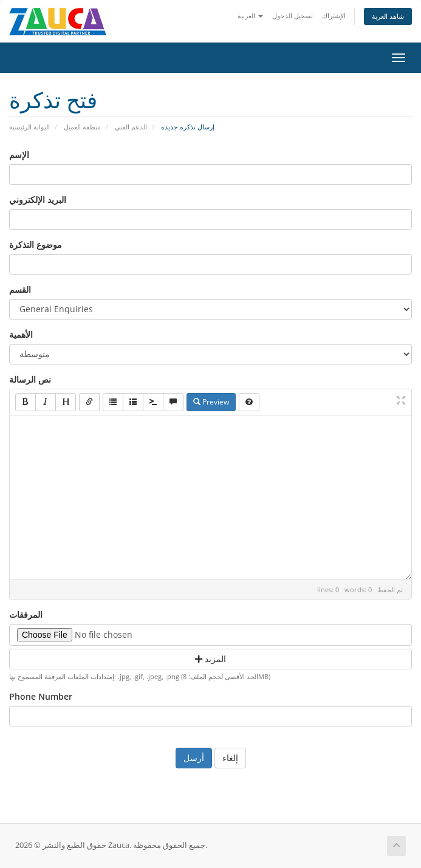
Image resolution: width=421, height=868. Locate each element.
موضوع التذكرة (36, 244)
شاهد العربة (388, 16)
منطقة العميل (82, 127)
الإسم (19, 155)
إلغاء (230, 758)
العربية (250, 15)
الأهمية (21, 334)
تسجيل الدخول (293, 15)
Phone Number (41, 696)
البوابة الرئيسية (29, 127)
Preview (211, 402)
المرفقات (26, 614)
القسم (20, 289)
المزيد (211, 659)
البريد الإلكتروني (38, 200)
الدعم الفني (131, 127)
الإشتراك (334, 15)
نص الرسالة (30, 379)
